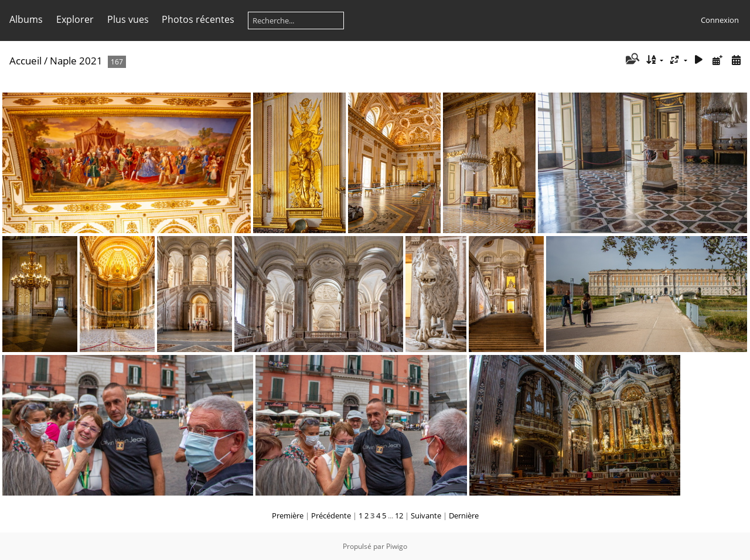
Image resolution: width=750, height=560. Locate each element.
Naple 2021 (76, 61)
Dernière (464, 515)
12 (399, 515)
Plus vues (128, 19)
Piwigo (397, 546)
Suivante (426, 515)
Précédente (331, 515)
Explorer (75, 19)
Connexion (720, 20)
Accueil (25, 61)
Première (288, 515)
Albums (26, 19)
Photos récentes (198, 19)
